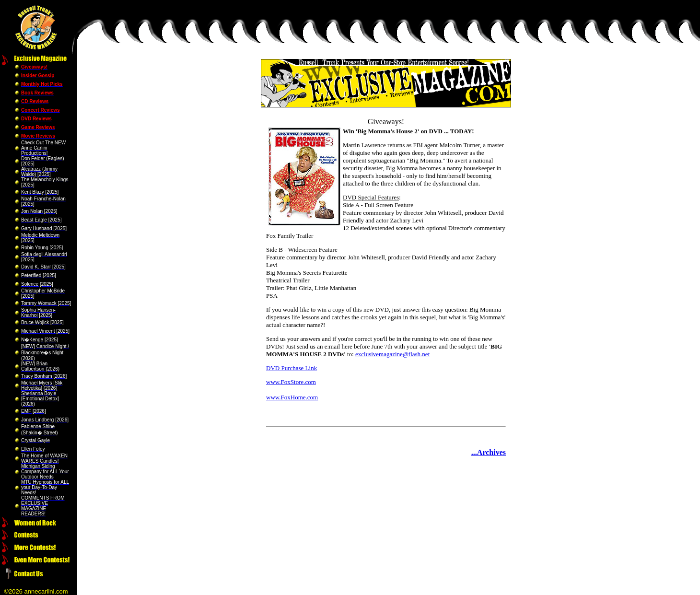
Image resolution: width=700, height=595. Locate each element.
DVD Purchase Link (292, 368)
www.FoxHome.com (292, 397)
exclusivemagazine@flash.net (392, 354)
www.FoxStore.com (291, 382)
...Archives (489, 452)
